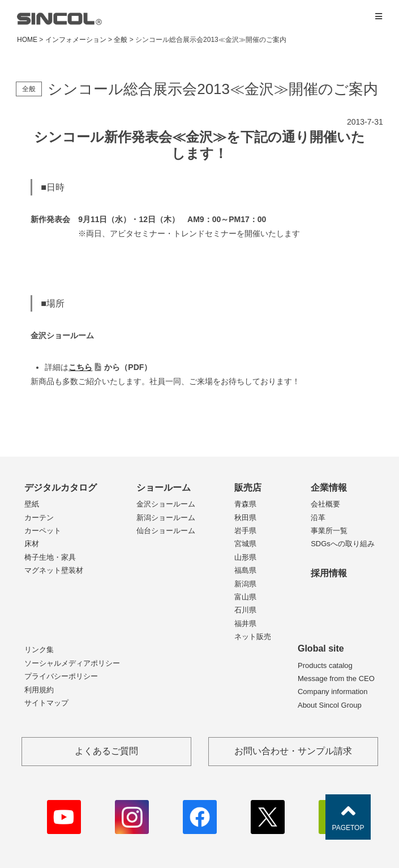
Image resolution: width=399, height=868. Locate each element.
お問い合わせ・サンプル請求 (293, 751)
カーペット (43, 531)
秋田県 (245, 518)
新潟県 (245, 584)
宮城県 (245, 544)
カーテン (39, 518)
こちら (80, 367)
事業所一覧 (329, 531)
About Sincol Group (330, 705)
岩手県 (245, 531)
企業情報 (329, 488)
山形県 (245, 557)
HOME (27, 40)
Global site (321, 648)
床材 (32, 544)
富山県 (245, 597)
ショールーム (164, 488)
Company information (333, 692)
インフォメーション (76, 40)
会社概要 (325, 504)
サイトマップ (46, 703)
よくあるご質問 (106, 751)
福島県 (245, 570)
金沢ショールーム (166, 504)
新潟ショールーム (166, 518)
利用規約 (39, 690)
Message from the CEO (336, 678)
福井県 (245, 624)
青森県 (245, 504)
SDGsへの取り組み (343, 544)
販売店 (248, 488)
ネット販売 (253, 637)
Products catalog (325, 665)
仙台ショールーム (166, 531)
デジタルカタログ (61, 488)
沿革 (318, 518)
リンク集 (39, 650)
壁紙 (32, 504)
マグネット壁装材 (54, 570)
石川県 (245, 610)
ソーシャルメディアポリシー (72, 663)
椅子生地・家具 (50, 557)
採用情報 (329, 573)
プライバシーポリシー (61, 676)
